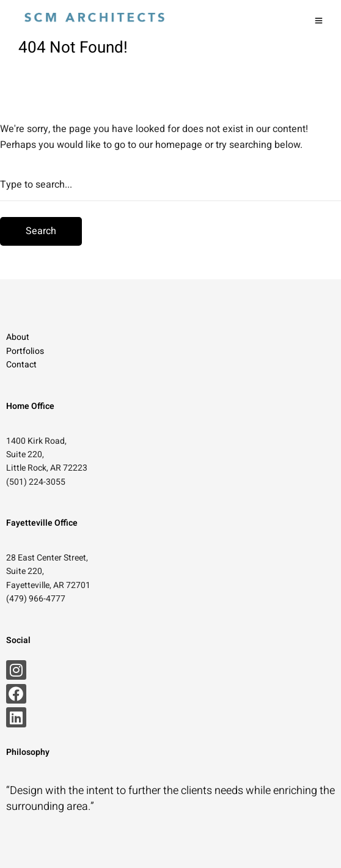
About (18, 337)
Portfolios (25, 351)
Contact (21, 365)
